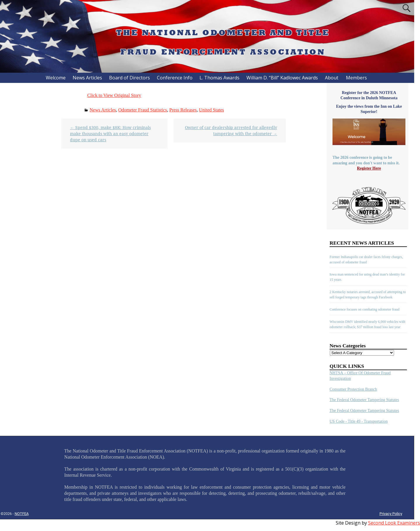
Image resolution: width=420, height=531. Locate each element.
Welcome (56, 78)
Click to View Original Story (114, 95)
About (332, 78)
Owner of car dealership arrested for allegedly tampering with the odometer (231, 130)
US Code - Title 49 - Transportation (359, 421)
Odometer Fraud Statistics (142, 110)
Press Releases (183, 110)
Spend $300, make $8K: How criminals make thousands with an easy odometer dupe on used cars (110, 134)
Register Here (369, 168)
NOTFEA (22, 514)
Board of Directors (129, 78)
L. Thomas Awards (219, 78)
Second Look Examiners (394, 523)
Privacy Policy (391, 514)
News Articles (87, 78)
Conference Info (175, 78)
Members (356, 78)
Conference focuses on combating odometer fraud (365, 309)
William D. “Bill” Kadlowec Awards (282, 78)
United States (211, 110)
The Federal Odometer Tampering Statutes (364, 400)
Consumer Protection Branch (353, 389)
